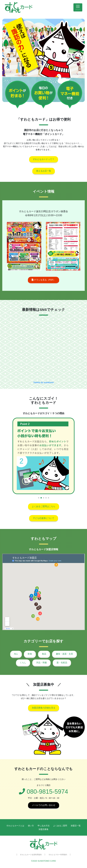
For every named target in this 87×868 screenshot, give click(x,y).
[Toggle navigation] (78, 7)
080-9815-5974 (43, 792)
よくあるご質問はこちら (44, 506)
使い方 (31, 826)
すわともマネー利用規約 (58, 855)
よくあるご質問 (60, 826)
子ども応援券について (44, 518)
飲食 (30, 654)
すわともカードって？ (44, 159)
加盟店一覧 (76, 826)
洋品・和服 (41, 663)
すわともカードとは (15, 826)
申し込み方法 (44, 826)
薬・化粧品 (62, 663)
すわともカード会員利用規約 (31, 855)
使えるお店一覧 (44, 171)
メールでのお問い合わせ (44, 805)
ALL (16, 654)
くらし (23, 663)
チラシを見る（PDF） (44, 280)
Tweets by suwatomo (43, 382)
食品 (44, 654)
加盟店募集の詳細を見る (44, 708)
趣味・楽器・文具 (64, 654)
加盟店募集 (43, 829)
